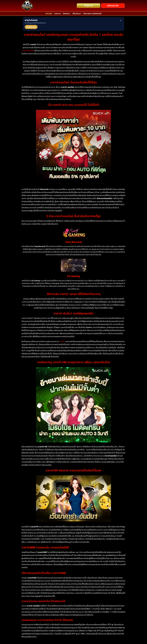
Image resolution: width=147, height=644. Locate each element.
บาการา (62, 341)
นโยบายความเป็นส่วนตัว (92, 14)
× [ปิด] (121, 21)
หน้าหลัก (49, 14)
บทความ (58, 14)
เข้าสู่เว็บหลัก (31, 27)
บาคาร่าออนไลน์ (28, 51)
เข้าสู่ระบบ (89, 6)
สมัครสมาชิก (113, 6)
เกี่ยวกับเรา (77, 14)
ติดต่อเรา (67, 14)
